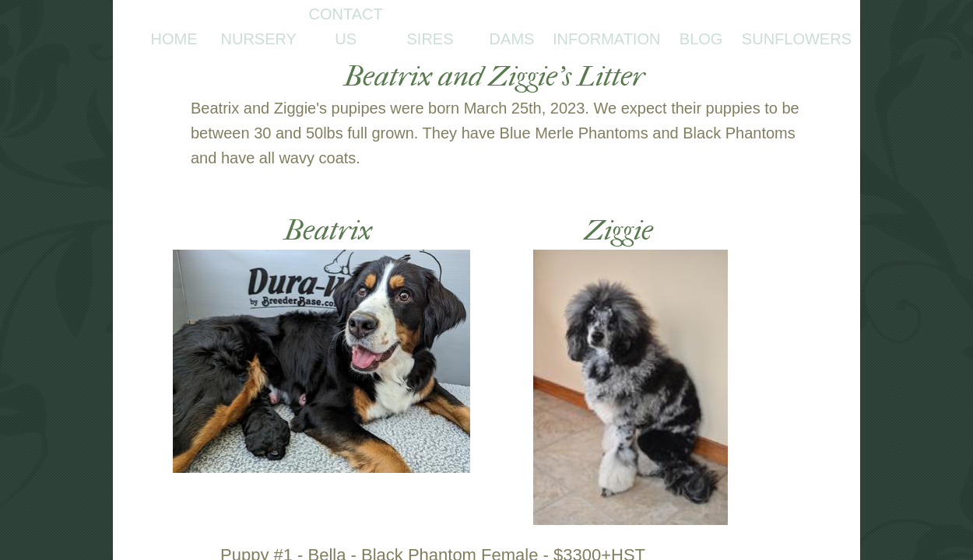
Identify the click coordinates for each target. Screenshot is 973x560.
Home (174, 39)
